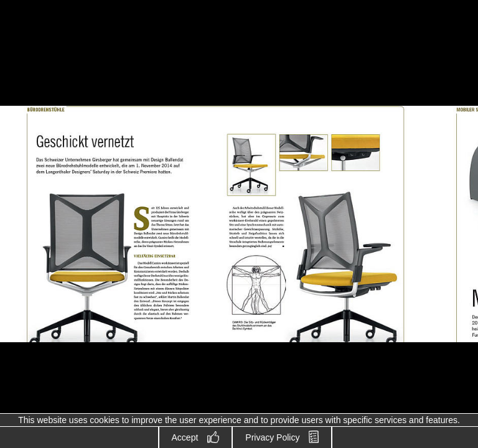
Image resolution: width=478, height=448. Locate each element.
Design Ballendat (62, 54)
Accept (185, 437)
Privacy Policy (272, 437)
